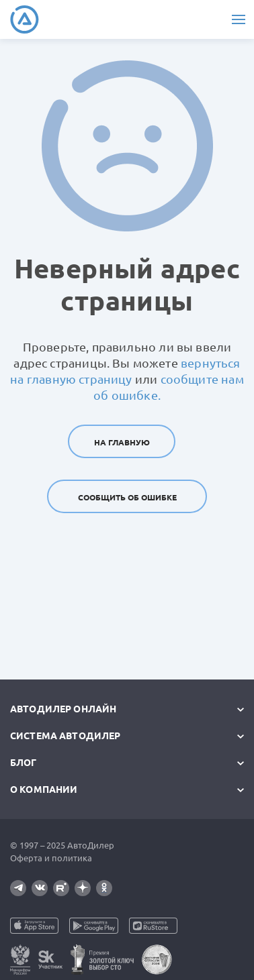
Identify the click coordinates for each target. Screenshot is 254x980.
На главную (122, 442)
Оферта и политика (51, 858)
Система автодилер (65, 736)
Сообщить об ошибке (127, 497)
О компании (44, 790)
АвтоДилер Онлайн (63, 709)
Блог (24, 763)
